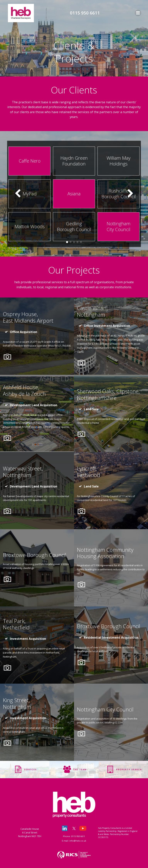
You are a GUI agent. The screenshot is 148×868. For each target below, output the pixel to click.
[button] (67, 242)
